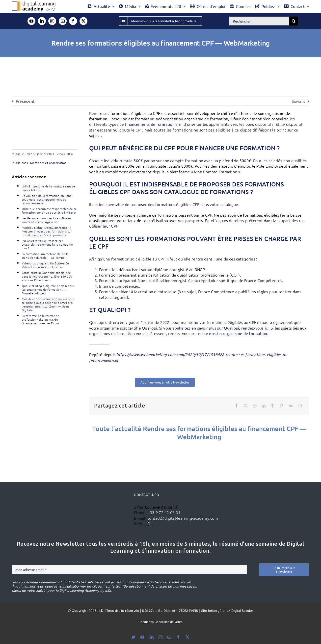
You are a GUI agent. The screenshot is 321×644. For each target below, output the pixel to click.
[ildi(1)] (107, 502)
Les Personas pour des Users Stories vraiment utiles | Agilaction (46, 220)
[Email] (300, 406)
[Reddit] (255, 406)
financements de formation (150, 124)
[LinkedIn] (264, 406)
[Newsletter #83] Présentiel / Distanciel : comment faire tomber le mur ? (47, 244)
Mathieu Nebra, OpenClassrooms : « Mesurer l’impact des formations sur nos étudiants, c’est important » (47, 231)
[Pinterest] (281, 406)
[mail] (63, 21)
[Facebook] (237, 406)
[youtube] (31, 21)
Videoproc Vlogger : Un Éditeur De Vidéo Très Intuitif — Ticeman (46, 265)
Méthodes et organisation (48, 163)
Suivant (298, 101)
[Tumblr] (272, 406)
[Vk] (291, 406)
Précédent (25, 101)
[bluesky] (134, 637)
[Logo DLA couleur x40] (34, 3)
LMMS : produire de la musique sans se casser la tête (48, 188)
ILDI (148, 523)
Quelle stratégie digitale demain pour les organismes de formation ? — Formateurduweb (48, 289)
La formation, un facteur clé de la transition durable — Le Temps (45, 256)
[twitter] (83, 21)
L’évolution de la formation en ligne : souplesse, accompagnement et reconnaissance (48, 199)
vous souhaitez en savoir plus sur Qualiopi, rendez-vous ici (216, 328)
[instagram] (52, 21)
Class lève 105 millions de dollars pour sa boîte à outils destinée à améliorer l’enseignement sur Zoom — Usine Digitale (48, 304)
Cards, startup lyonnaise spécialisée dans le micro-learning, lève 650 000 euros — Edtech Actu (47, 276)
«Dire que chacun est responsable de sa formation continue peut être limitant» (49, 211)
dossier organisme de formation (238, 333)
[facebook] (73, 21)
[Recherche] (294, 21)
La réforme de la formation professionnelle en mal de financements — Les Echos (41, 319)
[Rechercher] (259, 21)
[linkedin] (42, 21)
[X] (245, 406)
